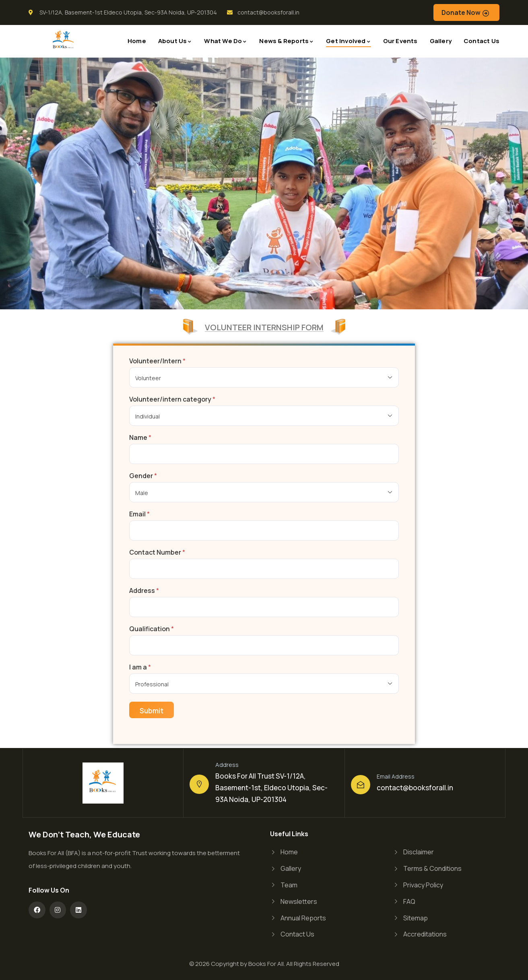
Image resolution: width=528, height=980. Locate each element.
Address (144, 591)
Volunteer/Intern (157, 361)
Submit (152, 711)
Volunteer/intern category (172, 399)
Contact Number (157, 552)
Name (140, 438)
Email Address (396, 776)
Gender (143, 476)
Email (139, 514)
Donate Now (461, 12)
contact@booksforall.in (415, 788)
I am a (140, 667)
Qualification (152, 629)
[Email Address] (361, 785)
